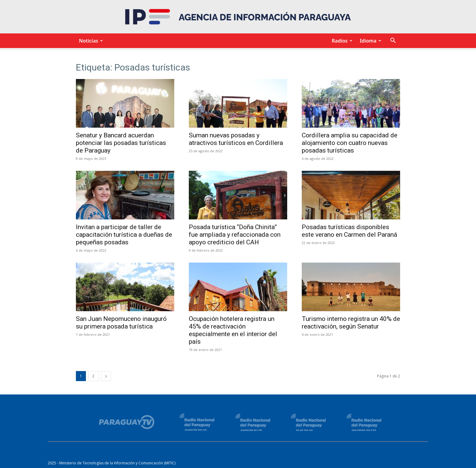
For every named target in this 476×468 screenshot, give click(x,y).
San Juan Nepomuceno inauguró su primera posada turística (121, 323)
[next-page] (106, 376)
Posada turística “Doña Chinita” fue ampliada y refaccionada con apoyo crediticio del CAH (235, 235)
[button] (393, 41)
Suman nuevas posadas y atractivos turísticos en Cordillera (236, 139)
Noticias (90, 41)
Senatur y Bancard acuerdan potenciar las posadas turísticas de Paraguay (121, 143)
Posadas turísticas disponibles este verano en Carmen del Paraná (349, 231)
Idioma (370, 41)
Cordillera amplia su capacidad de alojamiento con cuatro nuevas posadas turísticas (350, 143)
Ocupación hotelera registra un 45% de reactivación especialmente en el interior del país (233, 330)
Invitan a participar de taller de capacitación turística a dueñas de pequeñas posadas (124, 235)
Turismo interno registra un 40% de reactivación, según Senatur (351, 323)
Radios (341, 41)
